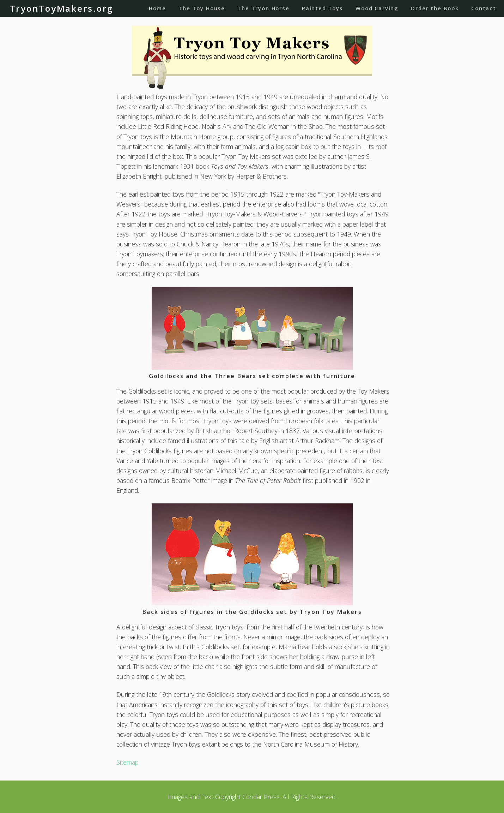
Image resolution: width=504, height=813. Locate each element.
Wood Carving (377, 8)
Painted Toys (323, 8)
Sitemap (127, 762)
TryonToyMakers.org (62, 8)
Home (157, 8)
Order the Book (435, 8)
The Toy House (202, 8)
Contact (484, 8)
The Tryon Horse (263, 8)
